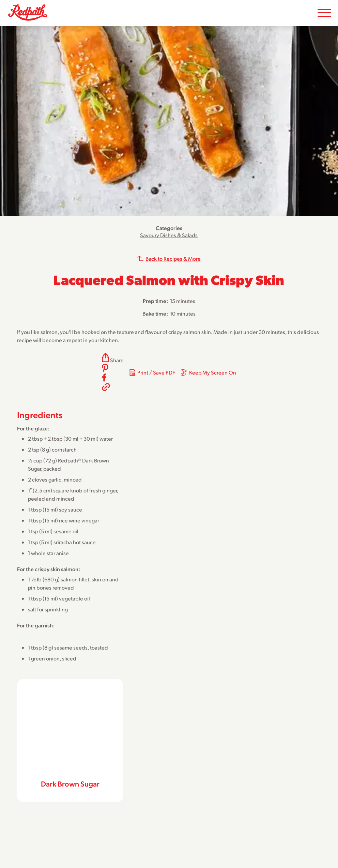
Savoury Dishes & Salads (169, 235)
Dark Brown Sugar (70, 783)
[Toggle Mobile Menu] (324, 13)
